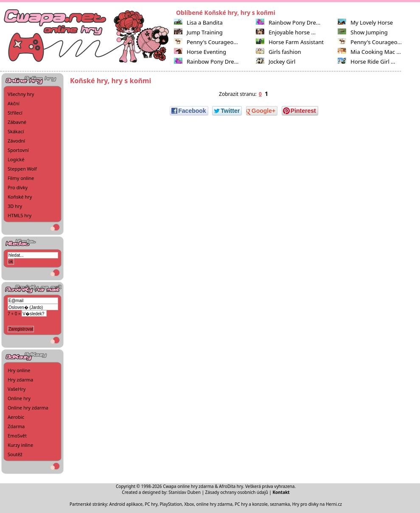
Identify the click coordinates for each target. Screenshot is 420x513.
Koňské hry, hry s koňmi (111, 81)
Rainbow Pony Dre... (206, 62)
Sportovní (18, 150)
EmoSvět (17, 436)
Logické (16, 159)
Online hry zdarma (28, 408)
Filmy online (21, 178)
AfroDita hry (231, 486)
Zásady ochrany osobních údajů (237, 492)
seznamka (280, 504)
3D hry (15, 206)
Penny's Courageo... (206, 42)
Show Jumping (363, 32)
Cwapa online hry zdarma (188, 486)
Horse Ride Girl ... (366, 62)
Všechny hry (21, 94)
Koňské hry (20, 197)
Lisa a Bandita (198, 22)
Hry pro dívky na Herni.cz (317, 504)
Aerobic (16, 417)
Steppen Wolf (22, 169)
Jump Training (198, 32)
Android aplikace (126, 504)
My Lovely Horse (365, 22)
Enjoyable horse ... (286, 32)
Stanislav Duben (185, 492)
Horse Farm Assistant (290, 42)
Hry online (19, 370)
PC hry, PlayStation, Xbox (169, 504)
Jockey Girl (276, 62)
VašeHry (17, 389)
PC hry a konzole (251, 504)
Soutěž (15, 454)
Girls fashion (278, 52)
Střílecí (15, 113)
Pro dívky (18, 187)
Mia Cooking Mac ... (369, 52)
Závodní (16, 141)
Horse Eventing (200, 52)
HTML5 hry (20, 215)
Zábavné (17, 122)
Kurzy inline (20, 445)
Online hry (19, 398)
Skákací (16, 131)
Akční (14, 103)
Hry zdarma (20, 380)
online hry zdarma (214, 504)
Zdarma (16, 426)
